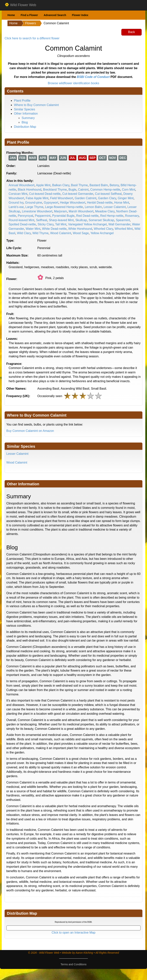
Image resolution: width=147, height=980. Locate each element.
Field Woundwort (62, 198)
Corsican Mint (18, 194)
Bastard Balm (99, 185)
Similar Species (24, 109)
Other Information (26, 114)
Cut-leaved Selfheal (108, 194)
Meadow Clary (105, 211)
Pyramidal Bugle (63, 216)
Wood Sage (81, 233)
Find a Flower (29, 15)
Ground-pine (34, 203)
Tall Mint (61, 224)
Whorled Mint (124, 229)
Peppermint (43, 216)
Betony (114, 185)
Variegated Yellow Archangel (87, 224)
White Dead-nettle (54, 229)
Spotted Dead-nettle (22, 224)
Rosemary (132, 216)
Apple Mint (43, 185)
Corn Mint (129, 190)
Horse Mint (122, 203)
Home (11, 15)
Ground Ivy (16, 203)
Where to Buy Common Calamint (36, 105)
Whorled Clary (103, 229)
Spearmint (123, 220)
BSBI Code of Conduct (93, 77)
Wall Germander (119, 224)
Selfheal (42, 220)
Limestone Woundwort (37, 211)
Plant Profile (22, 101)
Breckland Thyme (55, 190)
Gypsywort (51, 203)
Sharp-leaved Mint (61, 220)
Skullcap (81, 220)
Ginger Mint (126, 198)
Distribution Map (25, 127)
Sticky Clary (45, 224)
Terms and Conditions (73, 964)
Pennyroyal (25, 216)
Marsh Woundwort (81, 211)
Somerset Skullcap (101, 220)
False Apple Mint (37, 198)
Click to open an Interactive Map (74, 933)
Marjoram (60, 211)
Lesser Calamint (115, 207)
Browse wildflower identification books (74, 83)
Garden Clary (107, 198)
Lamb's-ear (16, 207)
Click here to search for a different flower (32, 38)
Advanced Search (55, 15)
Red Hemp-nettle (112, 216)
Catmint (83, 190)
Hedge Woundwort (73, 203)
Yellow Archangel (102, 233)
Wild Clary (24, 233)
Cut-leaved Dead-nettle (45, 194)
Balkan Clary (61, 185)
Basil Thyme (79, 185)
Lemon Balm (93, 207)
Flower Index (80, 15)
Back (131, 32)
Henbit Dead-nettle (100, 203)
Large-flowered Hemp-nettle (64, 207)
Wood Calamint (61, 233)
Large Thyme (34, 207)
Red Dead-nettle (87, 216)
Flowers (31, 23)
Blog (25, 122)
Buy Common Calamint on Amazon (30, 431)
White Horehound (80, 229)
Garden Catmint (85, 198)
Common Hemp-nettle (105, 190)
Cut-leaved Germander (78, 194)
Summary (28, 118)
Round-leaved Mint (21, 220)
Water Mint (33, 229)
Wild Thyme (40, 233)
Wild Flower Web (20, 5)
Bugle (72, 190)
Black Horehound (30, 190)
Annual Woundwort (22, 185)
